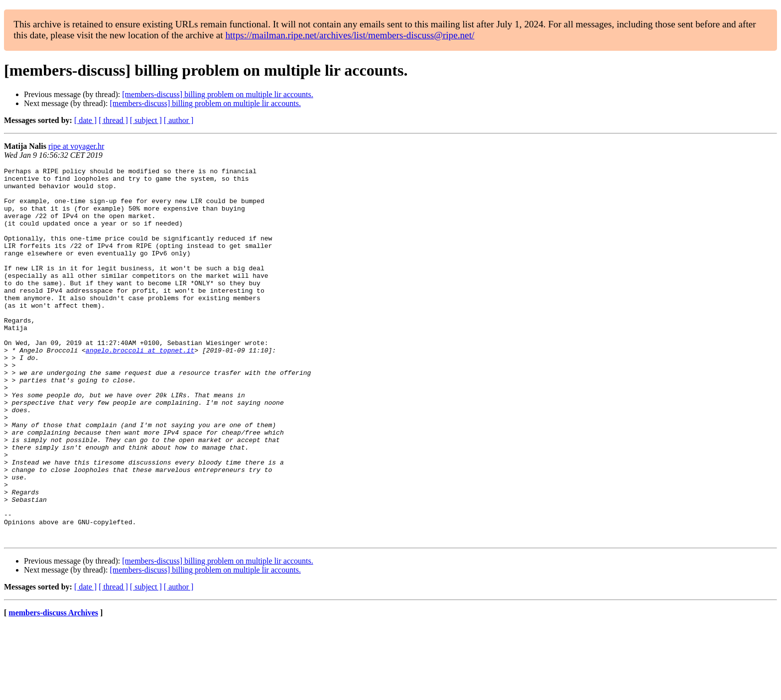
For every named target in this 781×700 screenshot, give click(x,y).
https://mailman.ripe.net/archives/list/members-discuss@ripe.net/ (350, 35)
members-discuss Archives (53, 687)
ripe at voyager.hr (76, 146)
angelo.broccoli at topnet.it (140, 387)
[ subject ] (146, 120)
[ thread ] (113, 120)
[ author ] (179, 120)
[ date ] (85, 120)
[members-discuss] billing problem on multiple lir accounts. (217, 94)
